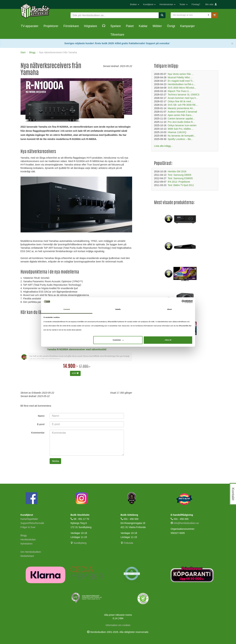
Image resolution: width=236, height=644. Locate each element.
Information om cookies (118, 625)
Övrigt (171, 26)
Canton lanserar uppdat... (181, 119)
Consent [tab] (67, 309)
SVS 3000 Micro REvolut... (182, 88)
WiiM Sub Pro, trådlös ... (181, 129)
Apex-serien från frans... (180, 115)
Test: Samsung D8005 (180, 175)
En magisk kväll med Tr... (181, 81)
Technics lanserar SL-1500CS (184, 95)
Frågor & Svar (28, 527)
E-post (41, 424)
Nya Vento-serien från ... (181, 74)
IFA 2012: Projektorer (179, 182)
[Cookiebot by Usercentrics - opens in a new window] (178, 302)
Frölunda (127, 543)
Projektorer (51, 26)
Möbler (157, 26)
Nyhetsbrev (27, 544)
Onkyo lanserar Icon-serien (182, 125)
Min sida (211, 4)
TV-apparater (30, 26)
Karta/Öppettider (29, 519)
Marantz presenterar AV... (181, 108)
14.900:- (71, 367)
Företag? (196, 4)
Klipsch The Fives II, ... (180, 91)
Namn (41, 416)
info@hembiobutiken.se (185, 523)
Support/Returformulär (32, 523)
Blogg (24, 535)
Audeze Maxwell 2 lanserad (182, 112)
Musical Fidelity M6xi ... (180, 77)
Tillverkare (117, 35)
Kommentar (38, 433)
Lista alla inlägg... (163, 146)
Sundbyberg (78, 543)
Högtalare (91, 26)
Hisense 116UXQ (177, 132)
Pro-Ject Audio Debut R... (181, 122)
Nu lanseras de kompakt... (182, 136)
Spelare (116, 26)
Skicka (55, 461)
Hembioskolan (167, 4)
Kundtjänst (149, 4)
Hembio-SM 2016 (177, 171)
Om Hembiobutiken (31, 552)
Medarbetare (27, 556)
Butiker (135, 4)
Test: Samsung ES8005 (180, 178)
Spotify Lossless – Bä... (180, 139)
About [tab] (169, 309)
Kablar (143, 26)
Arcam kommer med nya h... (183, 98)
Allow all (168, 340)
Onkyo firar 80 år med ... (181, 101)
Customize (118, 340)
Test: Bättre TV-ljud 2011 (181, 185)
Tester (183, 4)
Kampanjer (187, 26)
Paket (130, 26)
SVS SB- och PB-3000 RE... (183, 105)
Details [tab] (118, 309)
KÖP (75, 373)
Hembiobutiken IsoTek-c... (181, 84)
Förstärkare (71, 26)
